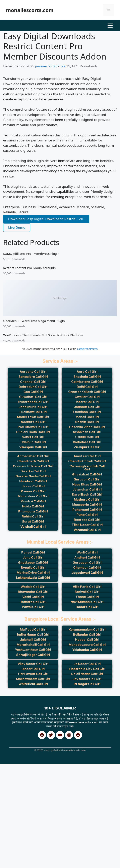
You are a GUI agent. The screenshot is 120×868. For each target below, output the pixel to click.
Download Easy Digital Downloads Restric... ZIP (46, 219)
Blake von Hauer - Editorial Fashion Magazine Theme (86, 769)
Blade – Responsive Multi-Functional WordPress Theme (55, 769)
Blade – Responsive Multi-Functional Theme (44, 769)
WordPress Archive (8, 769)
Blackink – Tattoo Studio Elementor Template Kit (25, 769)
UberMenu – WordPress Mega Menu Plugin (34, 321)
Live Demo (17, 227)
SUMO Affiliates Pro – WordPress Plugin (31, 254)
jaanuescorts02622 (51, 66)
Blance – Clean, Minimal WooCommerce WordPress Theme (98, 769)
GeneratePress (87, 349)
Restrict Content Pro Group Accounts (29, 268)
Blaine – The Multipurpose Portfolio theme (77, 769)
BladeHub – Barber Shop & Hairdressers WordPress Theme (66, 769)
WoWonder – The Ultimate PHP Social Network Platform (43, 335)
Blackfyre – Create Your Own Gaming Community (15, 769)
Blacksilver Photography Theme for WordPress (35, 769)
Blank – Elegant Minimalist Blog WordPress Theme (109, 769)
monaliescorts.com (30, 10)
